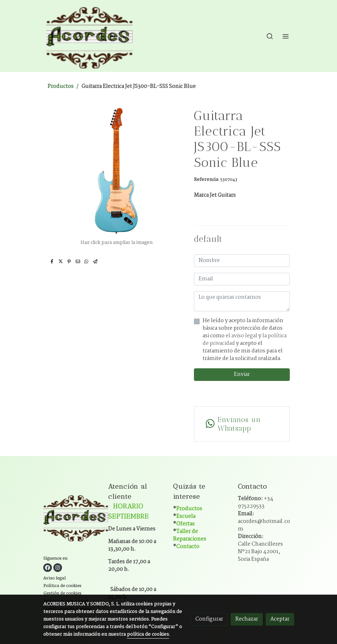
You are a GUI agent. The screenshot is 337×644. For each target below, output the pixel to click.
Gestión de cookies (62, 593)
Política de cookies (62, 586)
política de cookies (148, 634)
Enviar (242, 374)
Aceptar (280, 619)
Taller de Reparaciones (190, 535)
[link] (89, 36)
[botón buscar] (270, 36)
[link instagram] (58, 568)
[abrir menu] (285, 36)
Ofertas (185, 524)
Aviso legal (54, 578)
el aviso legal (242, 336)
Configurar (209, 619)
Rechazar (247, 619)
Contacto (188, 547)
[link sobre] (71, 518)
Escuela (186, 516)
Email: (264, 521)
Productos (61, 86)
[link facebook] (48, 568)
